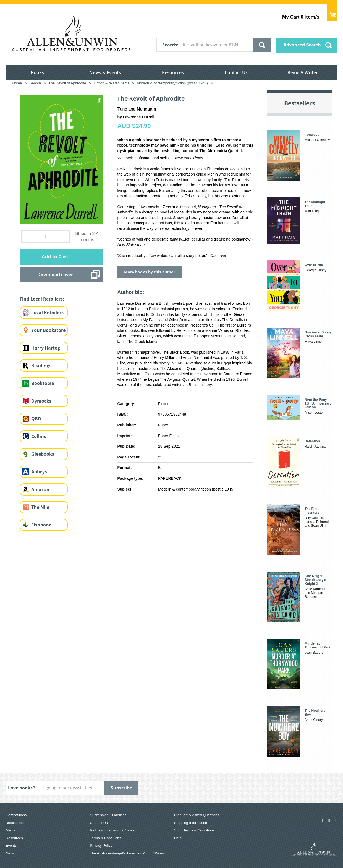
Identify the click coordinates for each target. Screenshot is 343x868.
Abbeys (39, 472)
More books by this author (150, 272)
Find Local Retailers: (42, 299)
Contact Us (236, 72)
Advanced (302, 45)
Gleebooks (43, 454)
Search (170, 45)
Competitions (16, 815)
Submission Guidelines (108, 815)
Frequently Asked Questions (197, 815)
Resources (173, 72)
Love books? (21, 788)
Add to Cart (55, 256)
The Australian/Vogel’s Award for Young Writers (127, 853)
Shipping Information (191, 823)
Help (178, 838)
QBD (36, 419)
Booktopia (43, 383)
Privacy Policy (101, 845)
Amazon (40, 489)
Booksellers (15, 823)
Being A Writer (303, 72)
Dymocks (41, 401)
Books (37, 72)
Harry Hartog (46, 348)
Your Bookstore (48, 330)
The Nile (40, 507)
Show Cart (332, 13)
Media (11, 830)
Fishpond (41, 525)
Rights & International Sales (112, 830)
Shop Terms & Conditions (194, 830)
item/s (301, 17)
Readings (41, 366)
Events (11, 845)
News (10, 853)
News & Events (105, 72)
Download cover (55, 275)
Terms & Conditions (105, 838)
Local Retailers (47, 312)
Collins (39, 436)
